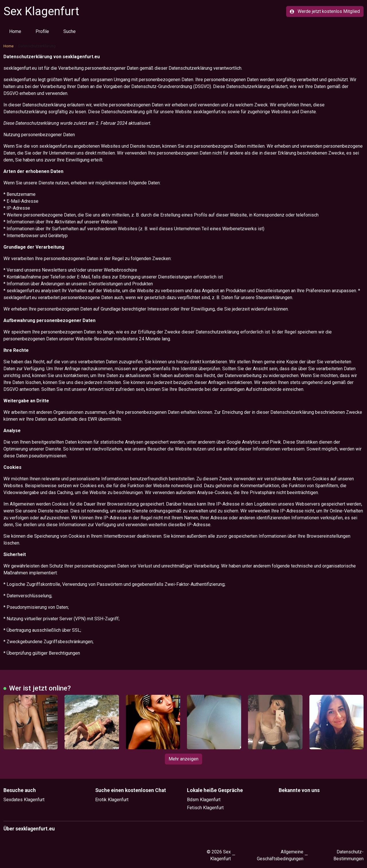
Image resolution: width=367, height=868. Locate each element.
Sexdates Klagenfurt (24, 800)
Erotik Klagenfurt (112, 800)
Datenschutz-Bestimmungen (349, 855)
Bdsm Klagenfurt (204, 800)
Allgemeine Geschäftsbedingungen (280, 855)
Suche (70, 31)
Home (15, 31)
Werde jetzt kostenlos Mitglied (325, 11)
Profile (42, 31)
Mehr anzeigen (183, 759)
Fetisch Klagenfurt (205, 808)
